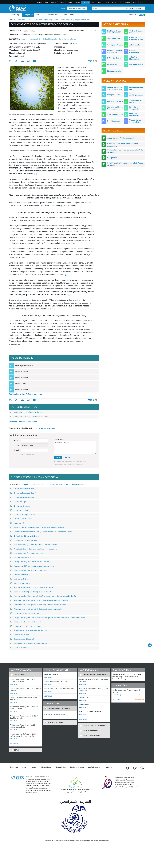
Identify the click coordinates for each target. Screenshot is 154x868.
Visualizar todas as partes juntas (23, 422)
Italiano (106, 2)
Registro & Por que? (77, 8)
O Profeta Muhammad (134, 58)
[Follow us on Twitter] (135, 768)
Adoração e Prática (115, 45)
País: (17, 445)
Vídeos (39, 15)
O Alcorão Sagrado (115, 58)
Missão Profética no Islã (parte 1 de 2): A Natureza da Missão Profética (37, 527)
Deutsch (69, 2)
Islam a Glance (53, 15)
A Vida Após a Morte (135, 101)
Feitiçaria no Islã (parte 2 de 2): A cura (26, 622)
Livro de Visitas (69, 15)
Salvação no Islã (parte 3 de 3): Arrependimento (29, 570)
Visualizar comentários (46, 428)
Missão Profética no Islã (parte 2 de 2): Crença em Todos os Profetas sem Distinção (42, 532)
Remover (142, 695)
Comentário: (58, 439)
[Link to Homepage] (18, 8)
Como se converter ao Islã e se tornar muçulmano (123, 145)
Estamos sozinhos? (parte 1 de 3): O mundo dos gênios (32, 588)
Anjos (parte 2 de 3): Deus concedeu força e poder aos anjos (34, 549)
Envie (58, 457)
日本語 (99, 2)
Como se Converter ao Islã (136, 38)
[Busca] (127, 8)
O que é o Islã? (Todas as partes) (121, 138)
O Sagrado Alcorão (115, 114)
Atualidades (112, 64)
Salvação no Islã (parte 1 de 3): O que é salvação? (30, 562)
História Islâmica (136, 64)
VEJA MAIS (14, 744)
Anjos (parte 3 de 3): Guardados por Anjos (27, 553)
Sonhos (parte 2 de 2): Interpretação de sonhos (29, 417)
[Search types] (137, 8)
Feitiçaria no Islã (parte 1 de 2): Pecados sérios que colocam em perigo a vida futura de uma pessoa (48, 618)
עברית (142, 2)
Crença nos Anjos (18, 502)
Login (63, 8)
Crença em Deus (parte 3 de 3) (23, 497)
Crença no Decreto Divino (21, 519)
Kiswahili (128, 2)
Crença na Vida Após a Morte (23, 515)
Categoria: (15, 39)
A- (88, 31)
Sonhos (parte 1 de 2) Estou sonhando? (26, 394)
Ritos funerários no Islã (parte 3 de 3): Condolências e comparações (36, 609)
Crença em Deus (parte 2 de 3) (23, 493)
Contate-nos (132, 15)
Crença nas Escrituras (20, 506)
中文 (93, 2)
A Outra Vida (134, 45)
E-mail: (17, 450)
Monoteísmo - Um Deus (21, 558)
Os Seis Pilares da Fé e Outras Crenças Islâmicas (44, 20)
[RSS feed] (142, 768)
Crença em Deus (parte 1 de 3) (23, 489)
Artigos (27, 15)
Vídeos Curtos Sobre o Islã (135, 121)
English (39, 2)
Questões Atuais (114, 121)
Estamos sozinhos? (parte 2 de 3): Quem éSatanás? (31, 592)
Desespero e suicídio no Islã (22, 639)
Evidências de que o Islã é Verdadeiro (115, 88)
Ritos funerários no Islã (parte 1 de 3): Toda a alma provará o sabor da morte (39, 600)
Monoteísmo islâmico (20, 635)
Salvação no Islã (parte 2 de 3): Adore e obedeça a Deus (32, 566)
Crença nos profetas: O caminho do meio (27, 613)
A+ (95, 31)
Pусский (77, 2)
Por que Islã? (113, 158)
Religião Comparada (134, 51)
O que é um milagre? (20, 648)
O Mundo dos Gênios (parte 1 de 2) (25, 536)
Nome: (16, 440)
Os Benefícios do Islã (136, 32)
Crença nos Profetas (19, 510)
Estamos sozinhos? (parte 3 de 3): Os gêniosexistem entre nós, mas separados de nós (43, 596)
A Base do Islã (17, 523)
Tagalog (114, 2)
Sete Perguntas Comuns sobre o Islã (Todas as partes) (125, 164)
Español (54, 2)
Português (86, 2)
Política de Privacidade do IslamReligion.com (85, 767)
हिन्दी (121, 2)
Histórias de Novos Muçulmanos (115, 51)
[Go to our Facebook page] (128, 768)
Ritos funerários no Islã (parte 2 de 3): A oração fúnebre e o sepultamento (38, 605)
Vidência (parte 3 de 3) (20, 583)
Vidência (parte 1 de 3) (20, 575)
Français (61, 2)
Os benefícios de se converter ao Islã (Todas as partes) (125, 151)
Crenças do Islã (22, 20)
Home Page (16, 15)
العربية (46, 2)
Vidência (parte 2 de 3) (20, 579)
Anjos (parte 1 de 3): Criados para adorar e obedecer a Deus (34, 545)
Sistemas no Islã (114, 71)
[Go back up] (150, 645)
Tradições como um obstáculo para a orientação (29, 643)
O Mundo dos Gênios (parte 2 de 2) (25, 540)
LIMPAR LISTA (140, 700)
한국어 (135, 2)
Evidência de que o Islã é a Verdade (115, 32)
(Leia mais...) (14, 684)
